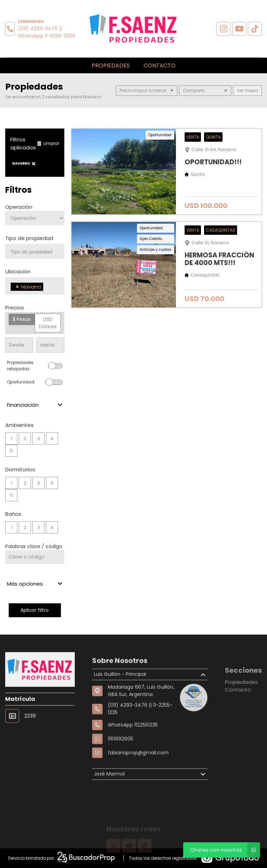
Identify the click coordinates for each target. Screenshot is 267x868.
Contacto (160, 65)
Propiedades (111, 65)
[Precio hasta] (50, 345)
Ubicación (18, 271)
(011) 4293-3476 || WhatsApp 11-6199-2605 (47, 32)
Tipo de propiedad (29, 238)
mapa (247, 90)
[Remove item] (17, 287)
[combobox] (35, 251)
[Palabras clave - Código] (35, 557)
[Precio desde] (19, 345)
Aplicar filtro (35, 610)
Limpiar (48, 143)
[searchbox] (37, 252)
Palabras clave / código (34, 546)
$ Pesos (22, 319)
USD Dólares (48, 323)
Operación (19, 207)
